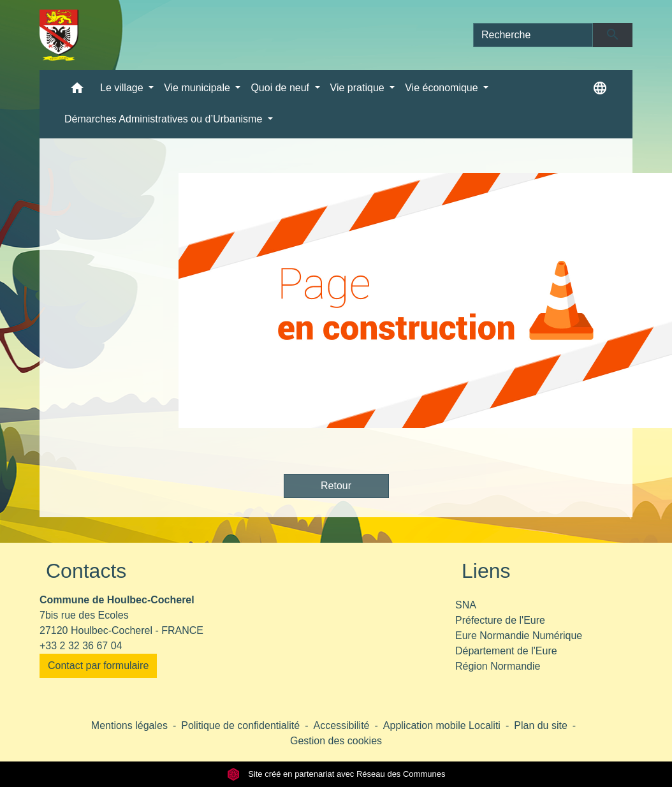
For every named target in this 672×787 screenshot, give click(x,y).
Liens (486, 571)
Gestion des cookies (336, 741)
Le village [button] (123, 88)
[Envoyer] (613, 35)
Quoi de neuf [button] (281, 88)
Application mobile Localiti (442, 725)
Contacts (86, 571)
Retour (336, 486)
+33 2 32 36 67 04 (81, 646)
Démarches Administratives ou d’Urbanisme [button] (165, 119)
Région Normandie (498, 666)
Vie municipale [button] (198, 88)
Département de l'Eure (506, 651)
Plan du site (541, 725)
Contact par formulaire (98, 666)
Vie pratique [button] (359, 88)
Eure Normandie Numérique (519, 636)
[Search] (533, 35)
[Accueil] (59, 35)
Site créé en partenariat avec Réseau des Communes (336, 774)
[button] (77, 91)
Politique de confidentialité (240, 725)
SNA (466, 605)
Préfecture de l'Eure (500, 620)
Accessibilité (341, 725)
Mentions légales (129, 725)
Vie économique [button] (443, 88)
